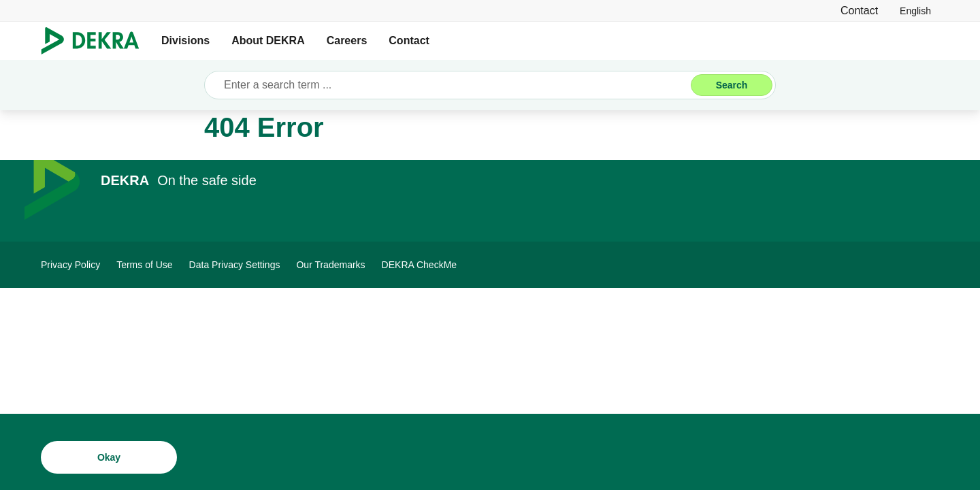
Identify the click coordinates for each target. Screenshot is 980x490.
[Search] (732, 85)
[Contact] (859, 11)
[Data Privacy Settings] (235, 265)
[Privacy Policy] (70, 265)
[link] (915, 11)
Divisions (185, 40)
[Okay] (109, 461)
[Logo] (96, 41)
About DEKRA (268, 40)
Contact (409, 40)
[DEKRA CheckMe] (419, 265)
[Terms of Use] (144, 265)
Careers (347, 40)
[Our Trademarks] (330, 265)
